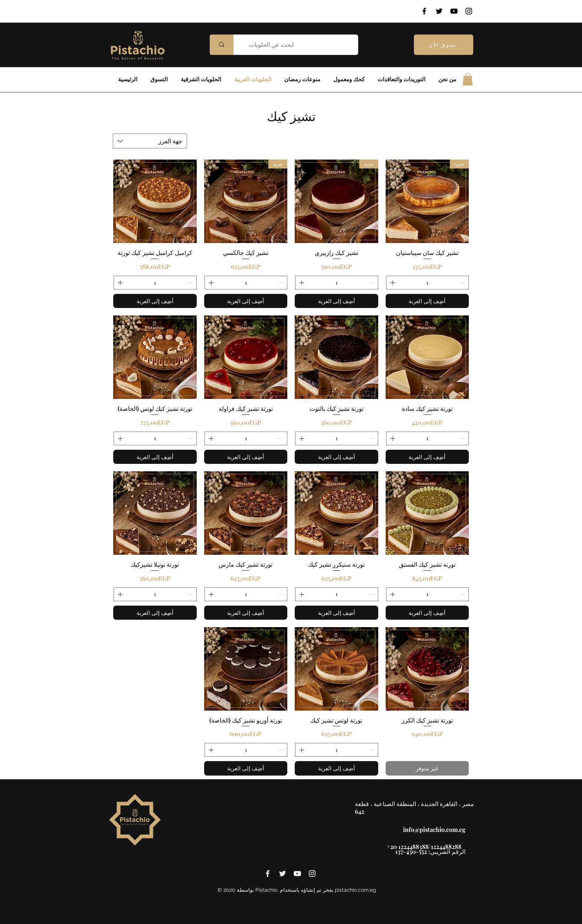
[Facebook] (424, 11)
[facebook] (268, 874)
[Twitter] (439, 11)
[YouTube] (454, 11)
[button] (468, 79)
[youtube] (297, 874)
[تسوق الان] (444, 45)
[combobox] (150, 141)
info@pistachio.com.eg (434, 830)
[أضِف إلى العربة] (427, 301)
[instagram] (312, 874)
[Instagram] (469, 11)
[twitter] (282, 874)
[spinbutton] (428, 283)
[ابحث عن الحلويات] (301, 45)
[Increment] (392, 283)
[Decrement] (463, 283)
